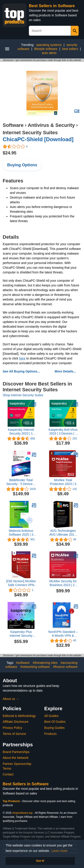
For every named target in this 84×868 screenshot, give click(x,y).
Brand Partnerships (16, 752)
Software (13, 125)
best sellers (70, 49)
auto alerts (49, 53)
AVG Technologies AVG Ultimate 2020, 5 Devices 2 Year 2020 (63, 533)
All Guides (52, 716)
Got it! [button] (40, 861)
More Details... (65, 371)
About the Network (16, 758)
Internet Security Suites (30, 133)
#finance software (65, 667)
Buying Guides (55, 728)
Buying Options (22, 165)
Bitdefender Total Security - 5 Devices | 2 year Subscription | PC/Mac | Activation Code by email (21, 482)
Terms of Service (14, 734)
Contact (8, 774)
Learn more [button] (60, 851)
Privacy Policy (12, 728)
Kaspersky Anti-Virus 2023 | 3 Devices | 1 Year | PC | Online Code (63, 432)
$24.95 (10, 153)
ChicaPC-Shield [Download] (38, 139)
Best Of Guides (55, 722)
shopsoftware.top (22, 813)
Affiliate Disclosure (16, 722)
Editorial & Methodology (19, 716)
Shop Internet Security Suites (23, 395)
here (22, 358)
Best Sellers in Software (52, 6)
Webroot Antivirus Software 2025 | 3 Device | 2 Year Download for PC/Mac (21, 533)
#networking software (35, 667)
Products (51, 734)
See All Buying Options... (21, 371)
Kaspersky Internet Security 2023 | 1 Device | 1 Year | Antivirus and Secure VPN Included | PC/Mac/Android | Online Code (21, 432)
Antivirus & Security (51, 125)
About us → (11, 699)
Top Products (12, 801)
